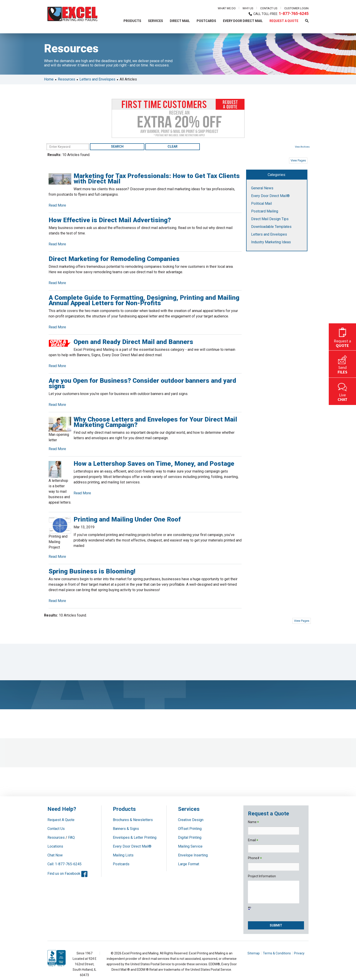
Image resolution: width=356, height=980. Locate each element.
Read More (57, 205)
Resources (67, 79)
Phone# (255, 858)
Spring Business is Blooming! (92, 571)
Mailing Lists (123, 855)
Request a (342, 337)
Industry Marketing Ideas (271, 242)
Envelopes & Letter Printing (135, 837)
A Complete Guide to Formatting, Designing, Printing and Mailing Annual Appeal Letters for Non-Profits (144, 300)
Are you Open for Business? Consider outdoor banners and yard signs (142, 383)
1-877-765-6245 (294, 13)
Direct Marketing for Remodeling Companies (114, 259)
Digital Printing (190, 837)
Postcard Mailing (265, 211)
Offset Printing (190, 829)
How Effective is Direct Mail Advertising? (110, 220)
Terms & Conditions (277, 953)
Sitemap (254, 953)
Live (342, 391)
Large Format (189, 864)
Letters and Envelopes (97, 79)
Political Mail (261, 204)
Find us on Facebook (67, 874)
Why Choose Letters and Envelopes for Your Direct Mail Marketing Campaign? (155, 422)
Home (49, 79)
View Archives (302, 147)
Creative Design (191, 820)
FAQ (71, 837)
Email (253, 840)
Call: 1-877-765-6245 (64, 864)
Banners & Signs (126, 829)
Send (342, 364)
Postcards (121, 864)
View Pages (298, 160)
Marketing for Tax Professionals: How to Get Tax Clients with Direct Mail (157, 179)
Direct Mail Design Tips (270, 219)
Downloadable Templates (271, 227)
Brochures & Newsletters (133, 820)
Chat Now (55, 855)
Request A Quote (61, 820)
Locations (55, 846)
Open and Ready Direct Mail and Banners (133, 342)
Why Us (248, 8)
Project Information (262, 876)
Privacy (299, 953)
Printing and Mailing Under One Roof (127, 519)
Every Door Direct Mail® (270, 196)
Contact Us (269, 8)
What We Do (227, 8)
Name (253, 822)
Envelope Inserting (193, 855)
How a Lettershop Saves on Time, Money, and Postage (154, 464)
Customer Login (296, 8)
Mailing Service (190, 846)
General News (262, 188)
